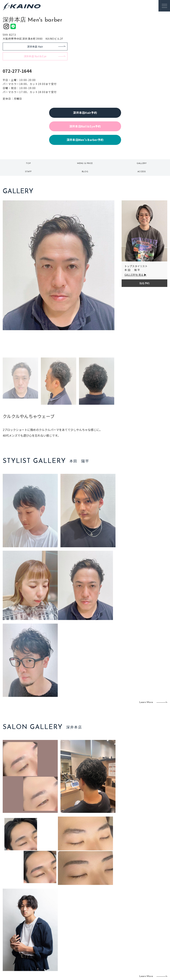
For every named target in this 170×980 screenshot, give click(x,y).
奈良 (55, 947)
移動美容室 (94, 918)
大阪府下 (58, 935)
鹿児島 (73, 941)
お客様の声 (27, 935)
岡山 (71, 929)
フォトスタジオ (97, 924)
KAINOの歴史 (142, 924)
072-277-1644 (17, 71)
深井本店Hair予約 (85, 113)
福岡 (71, 935)
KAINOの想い (142, 918)
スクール (115, 924)
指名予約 (144, 283)
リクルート (141, 930)
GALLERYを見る (134, 275)
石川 (71, 923)
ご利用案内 (27, 923)
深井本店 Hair (35, 47)
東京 (55, 923)
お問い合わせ (142, 947)
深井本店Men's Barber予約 (85, 140)
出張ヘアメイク (118, 918)
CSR (137, 936)
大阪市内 (58, 929)
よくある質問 (27, 929)
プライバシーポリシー (148, 942)
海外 (71, 947)
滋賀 (55, 941)
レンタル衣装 (95, 930)
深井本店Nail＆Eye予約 (85, 126)
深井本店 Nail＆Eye (35, 56)
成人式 (113, 930)
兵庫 (55, 953)
